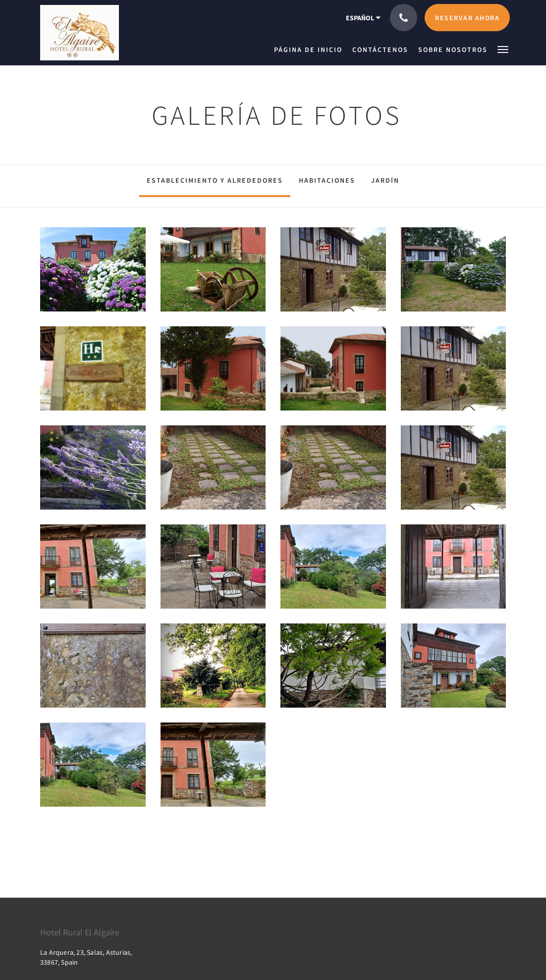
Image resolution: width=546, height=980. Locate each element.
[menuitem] (311, 50)
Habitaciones (327, 180)
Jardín (385, 180)
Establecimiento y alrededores (215, 180)
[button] (503, 49)
